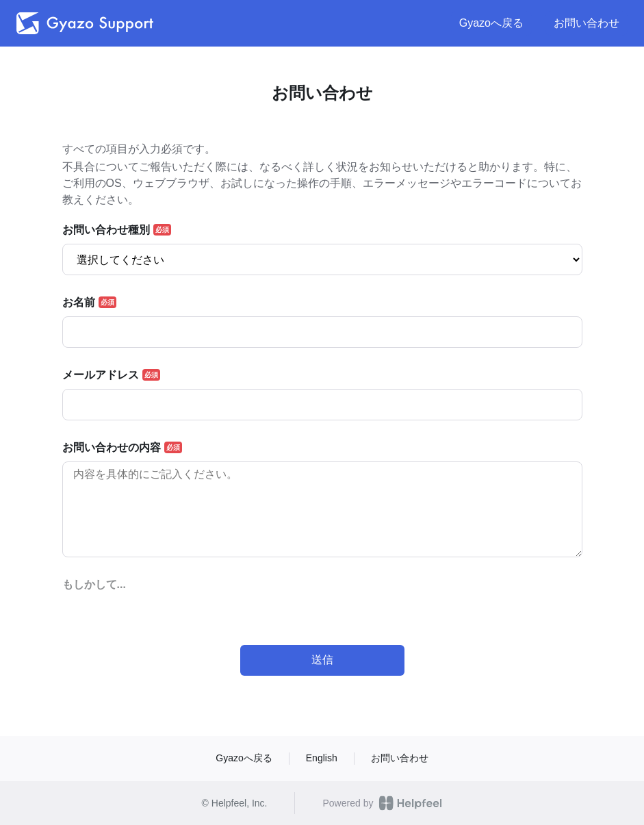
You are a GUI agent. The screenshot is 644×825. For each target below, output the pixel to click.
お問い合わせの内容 (112, 448)
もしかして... (94, 585)
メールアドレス (101, 375)
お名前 (79, 303)
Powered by (382, 803)
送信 (322, 660)
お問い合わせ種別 (106, 230)
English (322, 758)
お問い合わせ (587, 23)
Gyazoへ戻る (491, 23)
